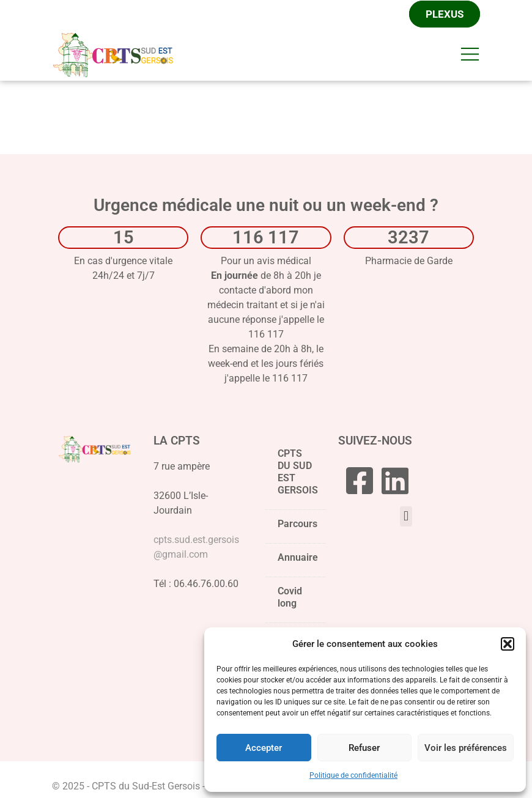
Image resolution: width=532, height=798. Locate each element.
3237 (408, 238)
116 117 (266, 238)
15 (124, 238)
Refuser (364, 748)
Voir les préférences (466, 748)
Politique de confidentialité (353, 775)
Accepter (264, 748)
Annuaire (298, 559)
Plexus (445, 15)
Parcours (297, 528)
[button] (508, 644)
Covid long (290, 598)
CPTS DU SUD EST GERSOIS (298, 476)
